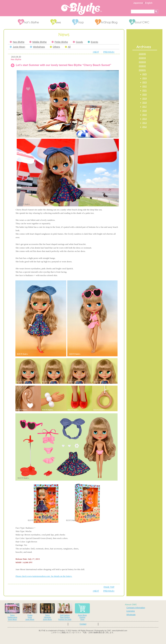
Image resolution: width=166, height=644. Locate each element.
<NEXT (96, 52)
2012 (145, 127)
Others (55, 47)
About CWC (131, 605)
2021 (145, 90)
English (149, 3)
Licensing (131, 611)
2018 (145, 103)
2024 (145, 78)
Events (93, 42)
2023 (145, 82)
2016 (145, 111)
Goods (78, 42)
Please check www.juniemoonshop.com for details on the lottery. (44, 576)
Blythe (81, 9)
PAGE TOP (109, 587)
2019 (145, 99)
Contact (83, 624)
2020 (145, 95)
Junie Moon (17, 47)
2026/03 (142, 62)
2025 (145, 74)
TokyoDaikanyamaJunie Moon (12, 612)
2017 (145, 107)
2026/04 (142, 58)
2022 (145, 86)
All (68, 47)
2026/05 (142, 54)
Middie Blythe (38, 42)
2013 (145, 123)
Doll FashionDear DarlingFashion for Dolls (65, 612)
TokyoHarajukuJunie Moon (47, 612)
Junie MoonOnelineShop (82, 612)
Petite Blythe (60, 42)
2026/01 (142, 70)
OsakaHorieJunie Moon (30, 612)
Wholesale (131, 615)
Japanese (138, 3)
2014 (145, 119)
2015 (145, 115)
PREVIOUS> (109, 52)
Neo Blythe (17, 42)
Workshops (37, 47)
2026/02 (142, 66)
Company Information (136, 608)
